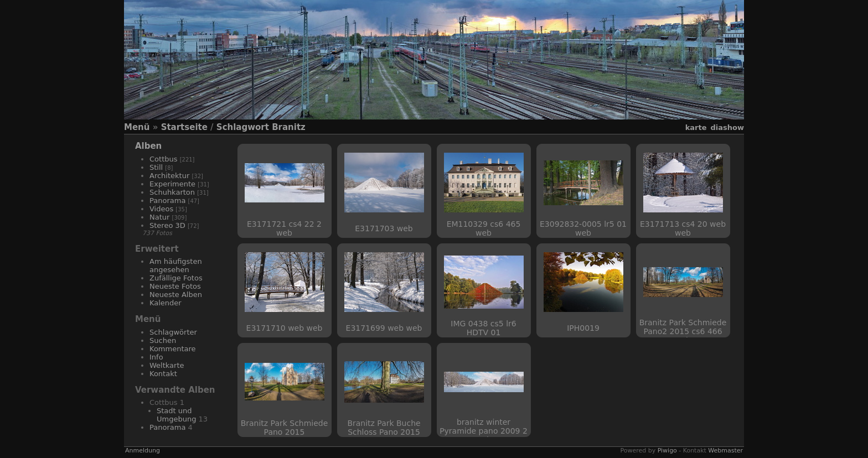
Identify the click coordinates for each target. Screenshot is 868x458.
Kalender (166, 303)
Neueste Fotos (175, 286)
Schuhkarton (172, 192)
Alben (148, 146)
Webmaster (725, 451)
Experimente (172, 184)
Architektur (169, 176)
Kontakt (163, 374)
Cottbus (164, 159)
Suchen (163, 340)
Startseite (184, 127)
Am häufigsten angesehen (176, 266)
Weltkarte (167, 365)
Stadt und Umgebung (176, 415)
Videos (161, 209)
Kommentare (173, 349)
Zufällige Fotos (176, 278)
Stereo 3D (167, 225)
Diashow (727, 127)
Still (156, 167)
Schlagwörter (173, 332)
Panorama (167, 201)
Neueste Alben (176, 295)
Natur (159, 217)
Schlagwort (243, 127)
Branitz (289, 127)
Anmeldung (143, 451)
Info (156, 357)
